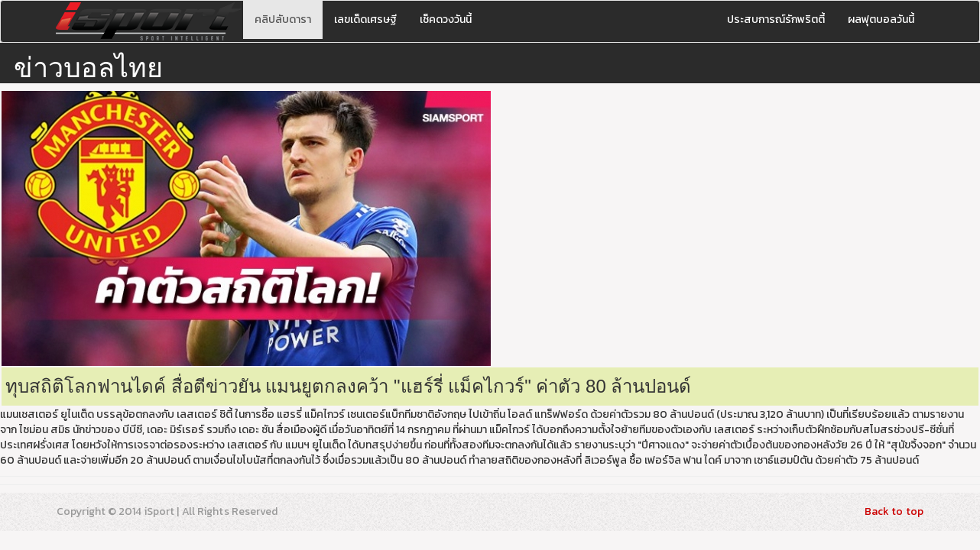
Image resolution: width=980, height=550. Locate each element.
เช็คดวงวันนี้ (446, 19)
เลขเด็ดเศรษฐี (365, 19)
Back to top (894, 511)
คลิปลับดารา (283, 19)
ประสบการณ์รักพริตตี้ (776, 19)
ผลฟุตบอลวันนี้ (881, 19)
